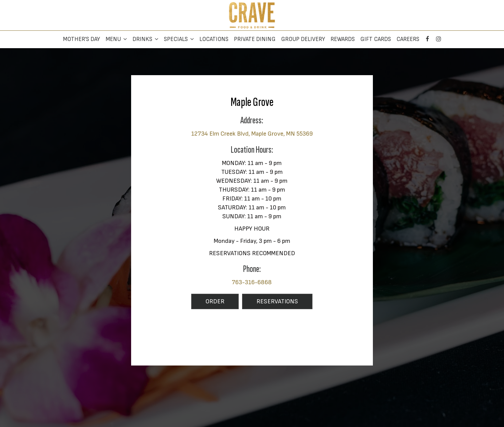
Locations (214, 39)
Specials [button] (179, 39)
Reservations (270, 303)
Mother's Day (81, 39)
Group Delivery (303, 39)
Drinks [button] (145, 39)
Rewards (343, 39)
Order (208, 303)
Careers (408, 39)
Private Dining (255, 39)
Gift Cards (376, 39)
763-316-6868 (252, 282)
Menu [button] (116, 39)
